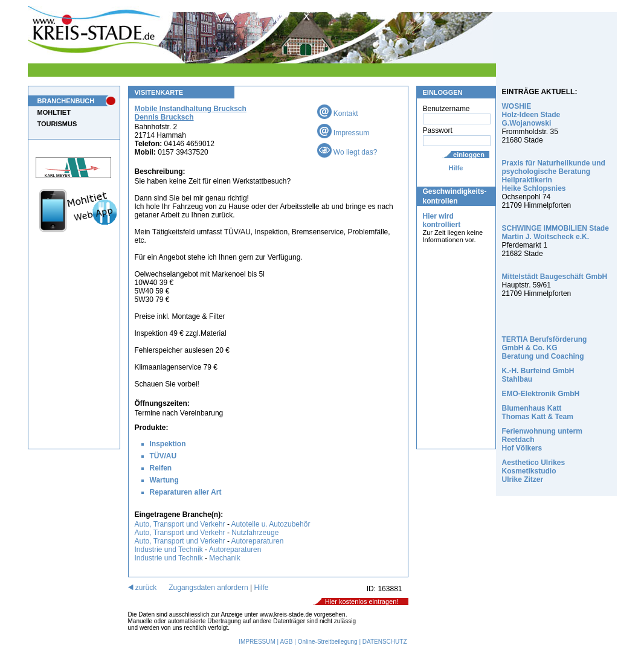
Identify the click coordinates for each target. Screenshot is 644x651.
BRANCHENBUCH (66, 101)
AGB (286, 642)
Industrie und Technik (169, 550)
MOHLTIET (54, 112)
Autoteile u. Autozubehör (271, 524)
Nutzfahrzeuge (255, 533)
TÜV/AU (163, 456)
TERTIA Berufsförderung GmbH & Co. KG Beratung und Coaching (545, 348)
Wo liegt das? (347, 152)
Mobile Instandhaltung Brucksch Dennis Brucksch (191, 113)
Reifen (161, 468)
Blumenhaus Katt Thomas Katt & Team (538, 412)
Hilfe (456, 168)
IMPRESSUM (257, 642)
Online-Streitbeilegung (328, 642)
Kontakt (338, 114)
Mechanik (224, 558)
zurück (143, 588)
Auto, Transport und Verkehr (180, 524)
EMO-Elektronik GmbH (541, 394)
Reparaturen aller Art (186, 492)
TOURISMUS (57, 124)
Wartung (164, 480)
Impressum (343, 133)
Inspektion (168, 444)
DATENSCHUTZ (385, 642)
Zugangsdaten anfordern (208, 588)
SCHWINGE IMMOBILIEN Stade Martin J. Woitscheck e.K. (555, 232)
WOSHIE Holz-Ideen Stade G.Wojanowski (531, 115)
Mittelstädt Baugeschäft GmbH (555, 277)
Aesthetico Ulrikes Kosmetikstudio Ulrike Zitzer (534, 471)
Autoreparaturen (258, 541)
